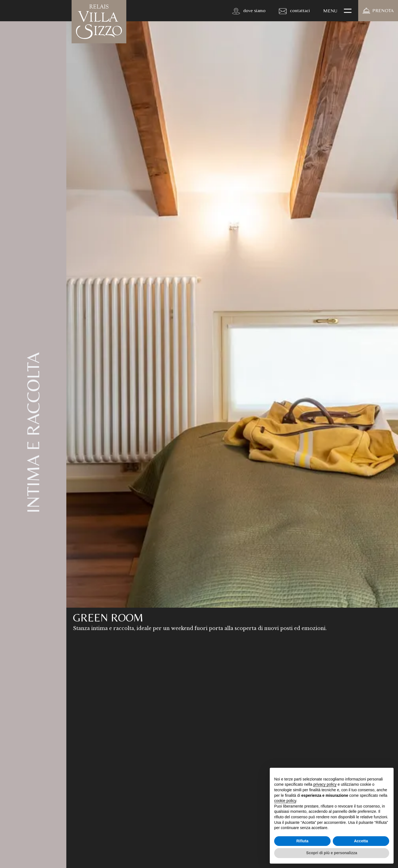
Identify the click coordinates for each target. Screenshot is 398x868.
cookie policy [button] (285, 801)
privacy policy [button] (325, 784)
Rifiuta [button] (302, 841)
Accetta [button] (361, 841)
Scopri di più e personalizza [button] (332, 853)
